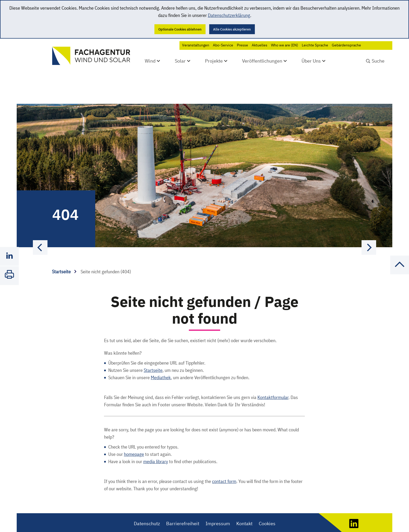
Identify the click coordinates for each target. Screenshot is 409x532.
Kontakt (244, 509)
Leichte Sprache (315, 45)
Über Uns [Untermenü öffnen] (311, 61)
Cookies (267, 509)
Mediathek (161, 363)
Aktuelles (260, 45)
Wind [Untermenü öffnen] (150, 61)
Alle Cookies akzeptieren (232, 29)
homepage (134, 440)
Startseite (64, 257)
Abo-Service (223, 45)
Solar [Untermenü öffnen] (180, 61)
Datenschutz (147, 509)
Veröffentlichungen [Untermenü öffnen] (262, 61)
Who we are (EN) (285, 45)
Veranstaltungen (196, 45)
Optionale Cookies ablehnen (180, 29)
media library (156, 447)
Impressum (218, 509)
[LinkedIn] (354, 512)
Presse (242, 45)
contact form (224, 467)
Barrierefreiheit (183, 509)
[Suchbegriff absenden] (375, 60)
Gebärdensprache (346, 45)
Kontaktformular (273, 383)
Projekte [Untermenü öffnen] (214, 61)
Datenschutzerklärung (229, 15)
